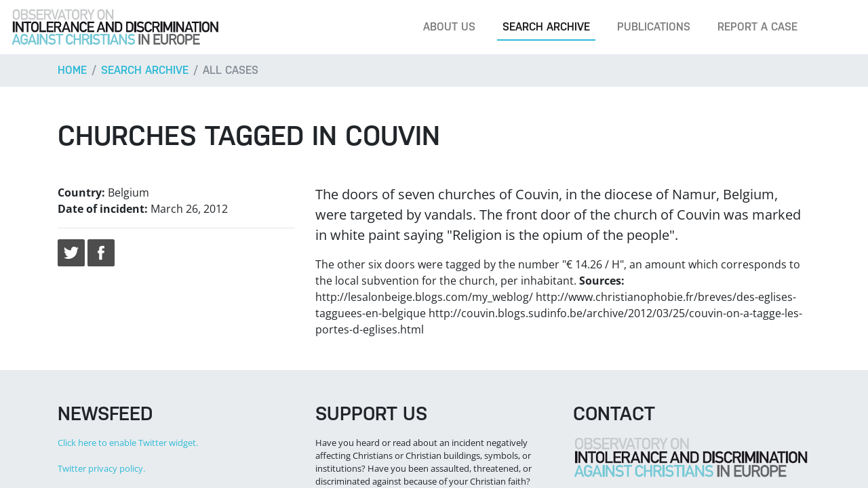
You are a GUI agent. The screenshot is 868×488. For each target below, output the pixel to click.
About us (449, 27)
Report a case (757, 27)
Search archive (546, 27)
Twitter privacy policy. (101, 468)
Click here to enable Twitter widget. (128, 443)
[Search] (837, 27)
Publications (654, 27)
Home (72, 70)
